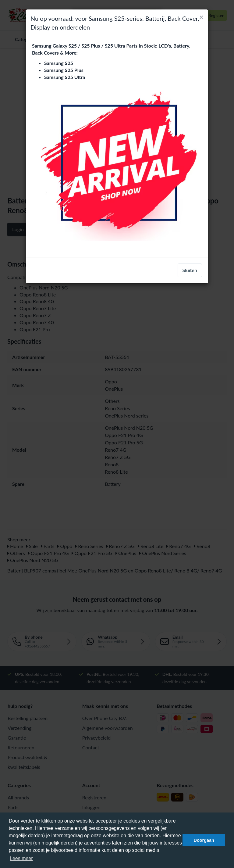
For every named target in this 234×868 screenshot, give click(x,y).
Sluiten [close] (190, 270)
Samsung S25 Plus (64, 70)
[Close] (201, 17)
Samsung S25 (59, 63)
